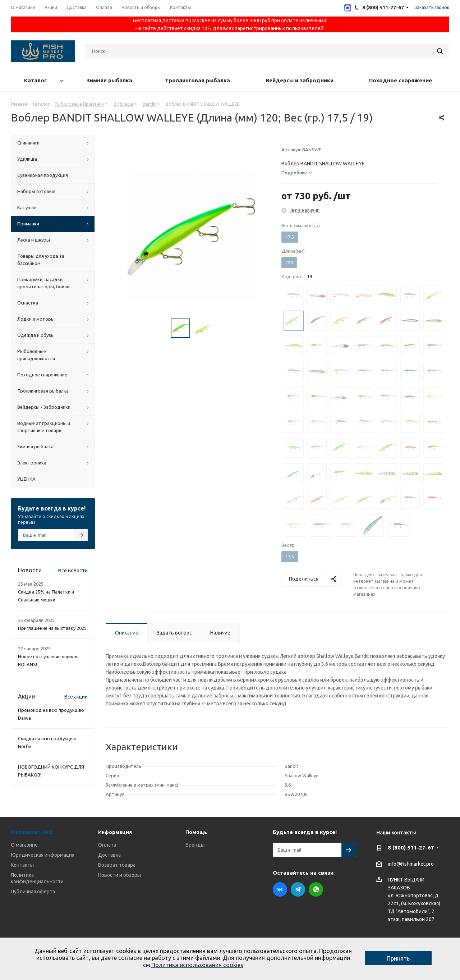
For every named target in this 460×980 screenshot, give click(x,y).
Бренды (195, 845)
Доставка (109, 855)
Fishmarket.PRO (32, 832)
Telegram (298, 889)
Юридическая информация (43, 855)
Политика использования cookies (197, 965)
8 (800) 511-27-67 (411, 848)
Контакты (22, 865)
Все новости (73, 571)
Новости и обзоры (119, 875)
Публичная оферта (33, 892)
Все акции (76, 697)
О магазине (24, 845)
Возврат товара (117, 865)
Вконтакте (280, 889)
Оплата (107, 845)
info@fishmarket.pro (411, 864)
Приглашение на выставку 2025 (52, 628)
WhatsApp (316, 889)
